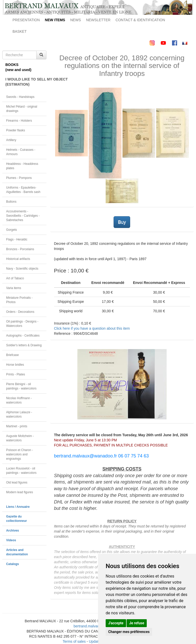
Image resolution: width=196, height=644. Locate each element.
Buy (122, 222)
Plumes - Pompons (19, 178)
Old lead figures (17, 482)
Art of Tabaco (15, 278)
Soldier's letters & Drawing (24, 345)
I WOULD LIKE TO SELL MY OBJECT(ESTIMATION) (26, 82)
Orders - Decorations (20, 312)
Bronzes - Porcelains (20, 249)
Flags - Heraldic (17, 239)
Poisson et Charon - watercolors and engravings (20, 454)
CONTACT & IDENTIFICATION (140, 20)
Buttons (11, 202)
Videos (11, 540)
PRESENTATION (26, 20)
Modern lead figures (20, 492)
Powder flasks (16, 130)
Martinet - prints (17, 426)
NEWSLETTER (98, 20)
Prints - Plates (16, 374)
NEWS (76, 20)
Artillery (11, 140)
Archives (13, 531)
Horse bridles (15, 365)
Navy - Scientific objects (22, 269)
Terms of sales (74, 641)
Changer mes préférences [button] (129, 632)
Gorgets (11, 230)
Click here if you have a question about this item (92, 328)
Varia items (14, 288)
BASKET (20, 31)
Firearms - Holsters (19, 121)
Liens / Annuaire (18, 507)
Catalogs (13, 564)
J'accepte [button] (116, 623)
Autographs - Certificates (23, 336)
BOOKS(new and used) (18, 67)
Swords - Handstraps (20, 97)
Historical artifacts (18, 259)
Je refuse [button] (137, 623)
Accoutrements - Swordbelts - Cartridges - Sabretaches (23, 216)
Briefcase (13, 355)
